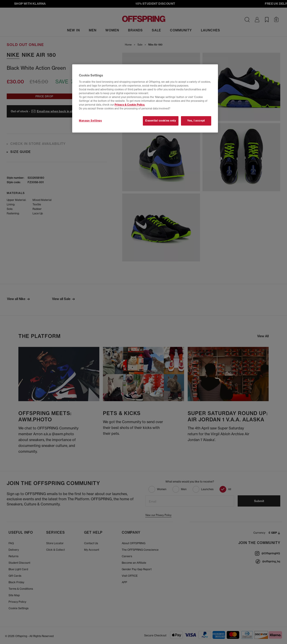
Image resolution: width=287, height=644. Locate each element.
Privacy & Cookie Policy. (130, 105)
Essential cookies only (161, 121)
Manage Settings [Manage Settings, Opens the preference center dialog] (90, 121)
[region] (145, 98)
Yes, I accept (196, 121)
